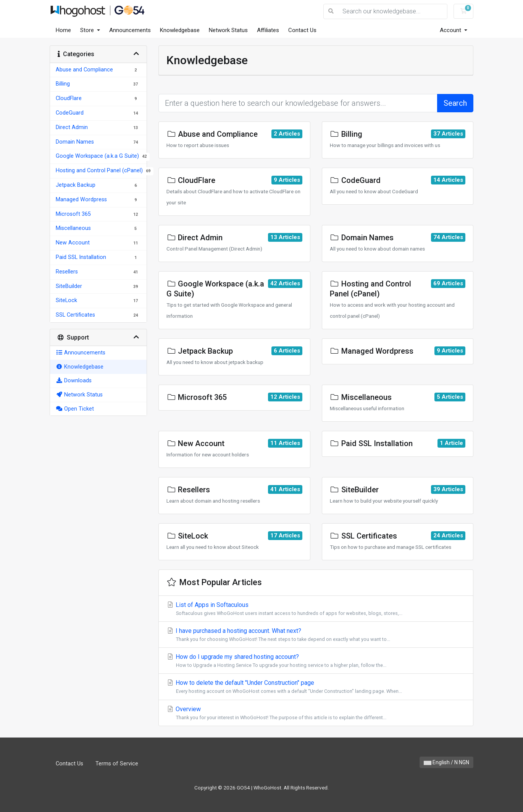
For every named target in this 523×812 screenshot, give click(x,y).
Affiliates (268, 30)
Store (88, 30)
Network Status (228, 30)
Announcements (130, 30)
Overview (316, 713)
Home (63, 30)
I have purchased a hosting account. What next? (316, 635)
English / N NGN (446, 762)
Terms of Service (117, 764)
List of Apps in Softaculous (316, 609)
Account (451, 30)
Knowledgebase (180, 30)
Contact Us (302, 30)
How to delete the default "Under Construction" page (316, 687)
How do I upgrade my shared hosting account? (316, 661)
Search (455, 103)
